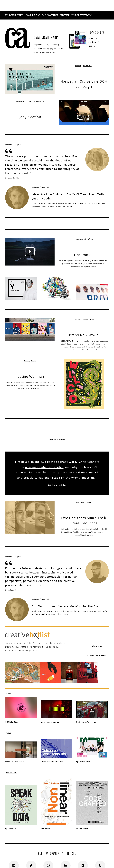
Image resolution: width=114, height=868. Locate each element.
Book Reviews (11, 773)
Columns (9, 145)
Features (78, 239)
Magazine (50, 15)
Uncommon (84, 255)
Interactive (59, 49)
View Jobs (97, 646)
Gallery (33, 15)
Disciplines (14, 15)
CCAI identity (12, 722)
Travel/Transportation (35, 101)
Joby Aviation (30, 117)
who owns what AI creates (44, 467)
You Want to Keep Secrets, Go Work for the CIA (65, 606)
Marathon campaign (50, 722)
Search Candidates (97, 656)
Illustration (37, 49)
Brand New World (84, 335)
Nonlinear (45, 829)
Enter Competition (76, 15)
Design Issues (88, 319)
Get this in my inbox (57, 485)
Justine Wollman (30, 377)
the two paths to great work (56, 462)
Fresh (26, 361)
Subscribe (92, 24)
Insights (17, 145)
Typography (41, 53)
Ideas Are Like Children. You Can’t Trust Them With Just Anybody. (68, 196)
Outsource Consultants (52, 762)
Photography (48, 49)
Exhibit (78, 66)
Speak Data (11, 829)
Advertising (54, 45)
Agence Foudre (83, 762)
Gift (92, 46)
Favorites (80, 502)
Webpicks (20, 101)
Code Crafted (82, 829)
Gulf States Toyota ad (86, 722)
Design (46, 45)
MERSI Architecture (14, 762)
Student (94, 42)
